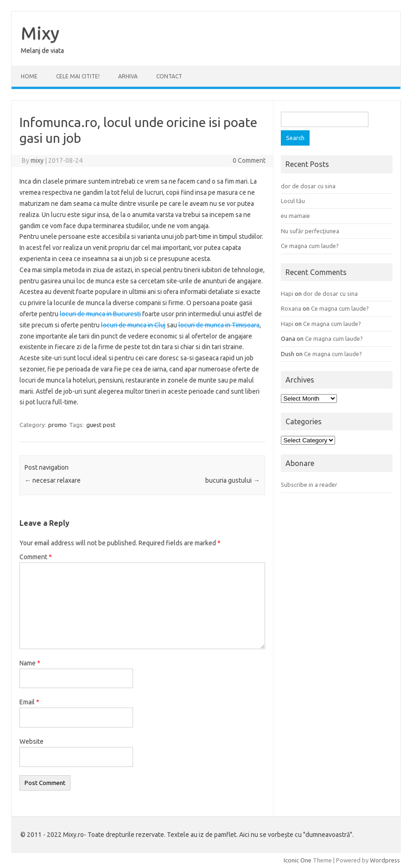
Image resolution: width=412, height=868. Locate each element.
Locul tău (293, 201)
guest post (101, 425)
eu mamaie (295, 216)
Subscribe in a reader (309, 485)
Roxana (291, 308)
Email (29, 702)
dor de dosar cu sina (308, 186)
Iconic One (298, 860)
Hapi (287, 294)
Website (32, 741)
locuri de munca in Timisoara (219, 325)
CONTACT (169, 76)
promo (57, 425)
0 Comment (249, 160)
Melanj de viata (42, 51)
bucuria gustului (232, 480)
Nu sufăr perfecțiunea (310, 231)
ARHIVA (128, 76)
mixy (37, 160)
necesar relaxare (53, 480)
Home (29, 76)
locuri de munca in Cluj (133, 325)
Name (30, 663)
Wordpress (385, 860)
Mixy (40, 33)
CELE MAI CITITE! (78, 76)
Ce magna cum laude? (310, 246)
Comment (36, 557)
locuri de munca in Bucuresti (100, 314)
